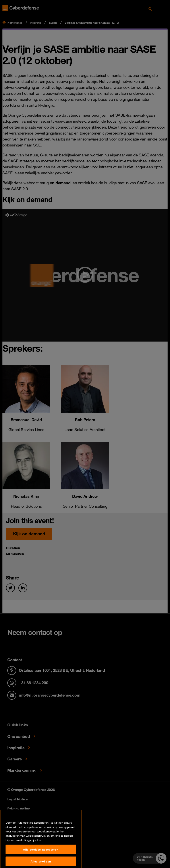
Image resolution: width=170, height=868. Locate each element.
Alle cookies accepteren (41, 859)
